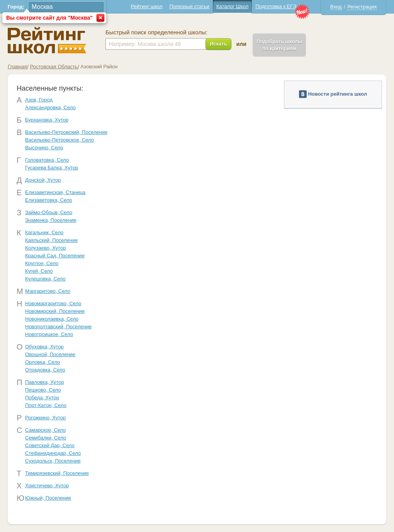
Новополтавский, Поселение (58, 327)
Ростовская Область (53, 67)
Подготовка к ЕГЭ (276, 6)
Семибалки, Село (46, 438)
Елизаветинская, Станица (55, 192)
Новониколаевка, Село (52, 319)
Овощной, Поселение (50, 354)
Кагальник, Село (44, 232)
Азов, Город (39, 100)
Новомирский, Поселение (55, 311)
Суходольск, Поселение (53, 461)
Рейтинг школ (146, 6)
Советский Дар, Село (50, 445)
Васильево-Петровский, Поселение (66, 132)
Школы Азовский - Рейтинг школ (47, 40)
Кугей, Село (39, 271)
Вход (336, 7)
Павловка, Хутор (45, 382)
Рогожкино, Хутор (45, 418)
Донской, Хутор (43, 180)
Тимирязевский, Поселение (57, 473)
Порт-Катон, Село (46, 405)
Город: (16, 7)
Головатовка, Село (47, 160)
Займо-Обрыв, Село (49, 212)
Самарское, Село (45, 430)
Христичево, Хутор (47, 486)
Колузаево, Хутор (45, 248)
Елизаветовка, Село (49, 200)
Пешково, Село (43, 390)
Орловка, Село (42, 362)
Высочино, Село (44, 148)
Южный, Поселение (48, 498)
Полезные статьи (189, 6)
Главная (17, 67)
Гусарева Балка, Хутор (52, 168)
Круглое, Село (42, 263)
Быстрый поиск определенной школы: (156, 32)
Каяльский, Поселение (52, 240)
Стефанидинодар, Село (53, 453)
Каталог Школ (232, 6)
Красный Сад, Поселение (55, 256)
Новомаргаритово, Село (53, 303)
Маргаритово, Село (48, 291)
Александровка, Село (50, 107)
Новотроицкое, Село (49, 334)
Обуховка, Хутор (44, 347)
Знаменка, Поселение (51, 220)
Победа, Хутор (42, 398)
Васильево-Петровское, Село (59, 140)
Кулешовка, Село (45, 279)
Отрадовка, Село (45, 370)
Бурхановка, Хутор (47, 120)
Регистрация (362, 7)
